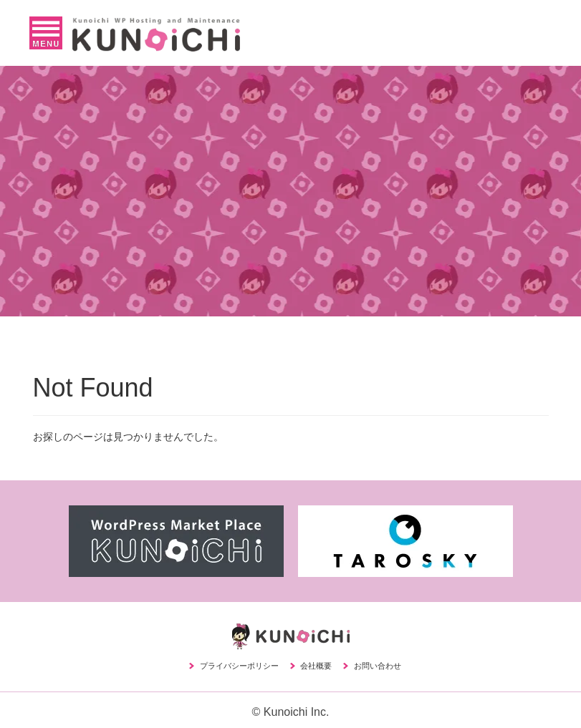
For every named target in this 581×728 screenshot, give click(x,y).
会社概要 (316, 666)
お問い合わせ (378, 666)
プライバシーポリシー (239, 666)
